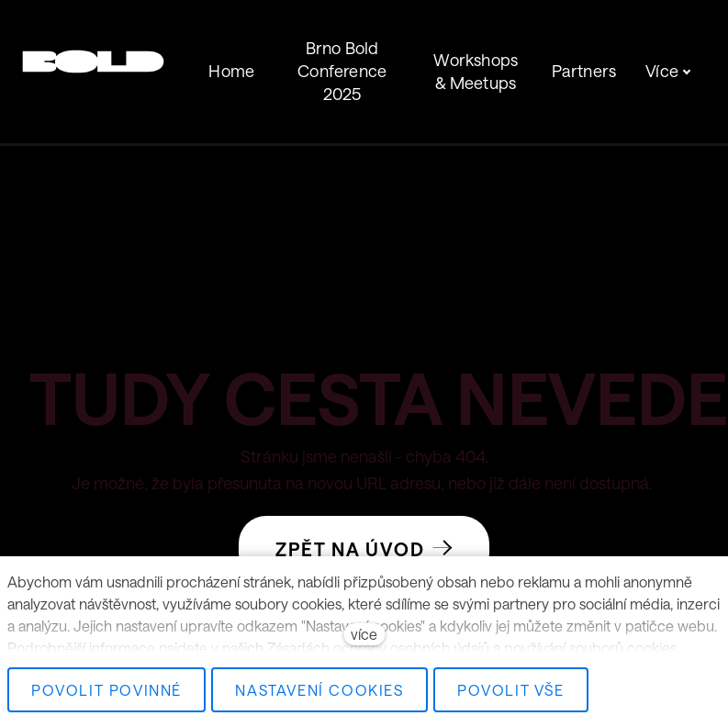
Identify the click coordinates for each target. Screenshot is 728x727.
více (364, 634)
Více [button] (668, 50)
